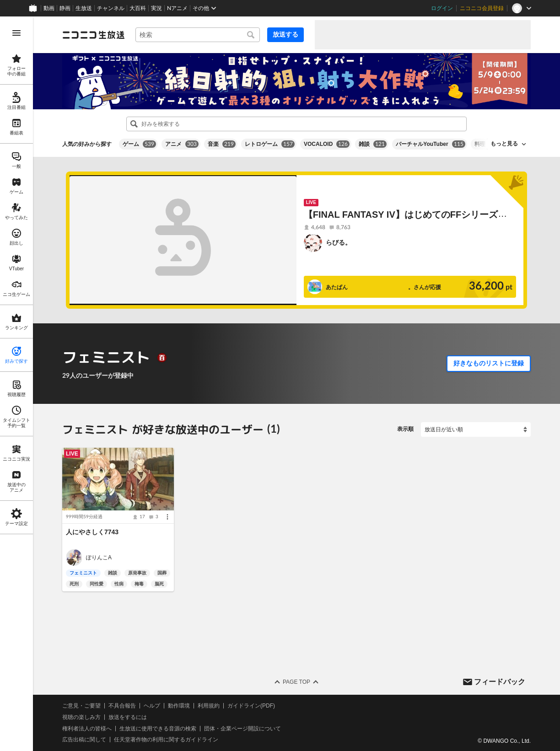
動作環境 (179, 706)
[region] (16, 384)
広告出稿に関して (84, 740)
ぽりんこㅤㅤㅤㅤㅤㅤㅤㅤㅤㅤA (99, 558)
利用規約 (209, 706)
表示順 (405, 429)
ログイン (442, 8)
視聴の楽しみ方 (81, 717)
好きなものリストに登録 (489, 363)
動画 (49, 8)
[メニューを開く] (16, 33)
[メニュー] (167, 517)
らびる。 (339, 242)
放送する (285, 34)
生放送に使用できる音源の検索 (158, 729)
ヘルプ (152, 706)
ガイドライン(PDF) (251, 706)
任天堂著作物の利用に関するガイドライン (166, 740)
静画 (65, 8)
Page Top (296, 682)
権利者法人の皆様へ (87, 729)
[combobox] (198, 35)
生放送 (84, 8)
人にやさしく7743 (92, 532)
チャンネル (111, 8)
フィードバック (500, 681)
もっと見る (504, 144)
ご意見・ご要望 (81, 706)
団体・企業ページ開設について (242, 729)
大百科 (138, 8)
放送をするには (128, 717)
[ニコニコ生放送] (93, 35)
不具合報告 (122, 706)
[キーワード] (198, 35)
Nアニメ (177, 8)
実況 (156, 8)
